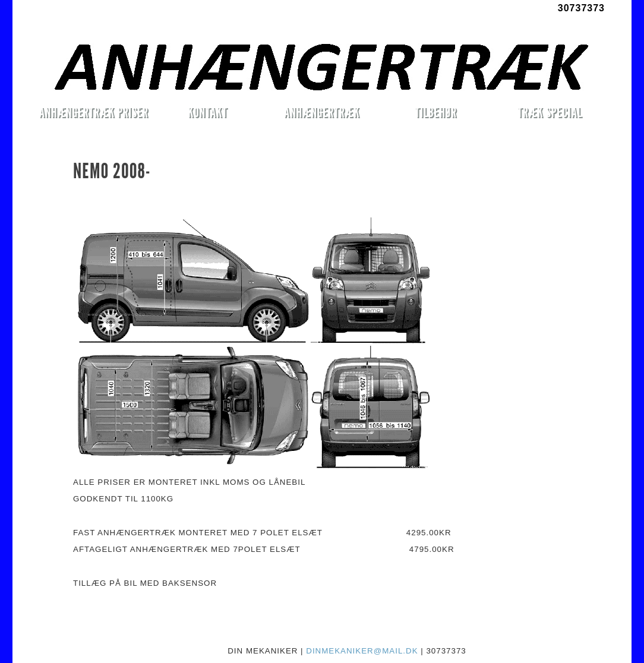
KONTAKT (208, 112)
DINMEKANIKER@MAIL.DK (362, 651)
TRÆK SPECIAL (550, 112)
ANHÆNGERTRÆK (322, 112)
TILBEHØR (435, 112)
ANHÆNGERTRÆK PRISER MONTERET (93, 114)
